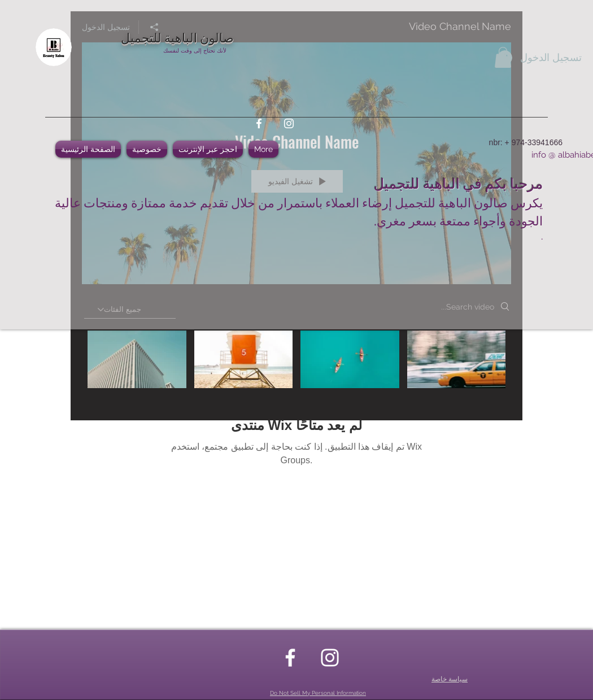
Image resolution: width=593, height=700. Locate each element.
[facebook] (259, 123)
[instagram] (289, 123)
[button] (503, 57)
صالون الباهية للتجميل (177, 37)
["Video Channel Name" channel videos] (296, 367)
